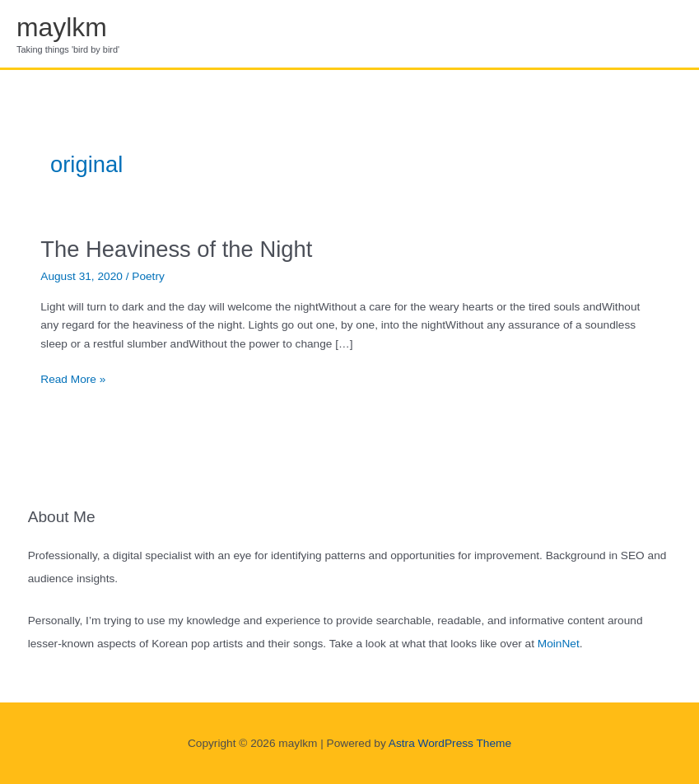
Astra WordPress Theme (450, 743)
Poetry (148, 276)
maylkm (62, 27)
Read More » (73, 380)
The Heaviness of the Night (176, 249)
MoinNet (559, 644)
